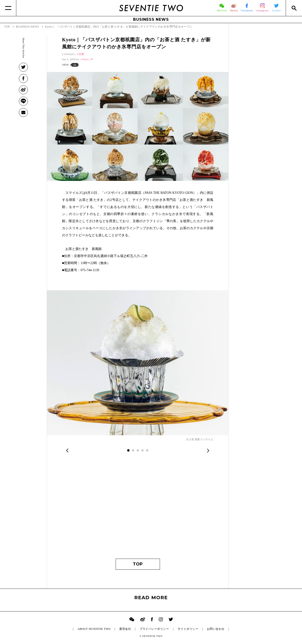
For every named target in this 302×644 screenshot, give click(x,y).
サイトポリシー (188, 629)
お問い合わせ (216, 629)
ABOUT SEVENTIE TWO (94, 629)
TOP (138, 564)
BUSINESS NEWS (151, 19)
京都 (82, 54)
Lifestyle (69, 54)
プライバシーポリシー (154, 629)
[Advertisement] (138, 509)
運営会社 (125, 629)
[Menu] (8, 8)
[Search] (294, 8)
